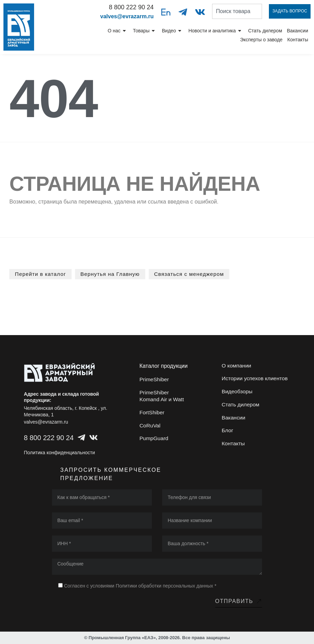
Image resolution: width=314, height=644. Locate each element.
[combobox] (237, 11)
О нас (118, 31)
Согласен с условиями (140, 585)
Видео (173, 31)
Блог (228, 434)
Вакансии (297, 31)
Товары (145, 31)
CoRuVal (150, 428)
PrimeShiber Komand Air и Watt (162, 397)
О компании (237, 366)
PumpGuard (154, 441)
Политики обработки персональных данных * (166, 585)
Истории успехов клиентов (256, 379)
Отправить (239, 601)
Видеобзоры (238, 393)
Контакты (298, 40)
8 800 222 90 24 (131, 7)
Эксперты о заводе (261, 40)
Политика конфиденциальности (59, 452)
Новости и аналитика (216, 31)
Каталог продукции (164, 366)
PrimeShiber (155, 379)
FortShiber (152, 414)
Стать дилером (265, 31)
